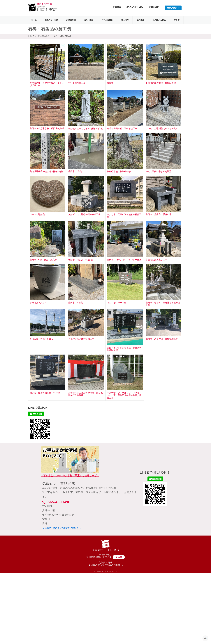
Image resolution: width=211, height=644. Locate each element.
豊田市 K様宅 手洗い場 (81, 260)
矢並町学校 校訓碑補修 (119, 171)
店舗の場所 (154, 7)
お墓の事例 (71, 20)
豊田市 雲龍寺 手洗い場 (159, 214)
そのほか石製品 (159, 20)
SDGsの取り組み (135, 7)
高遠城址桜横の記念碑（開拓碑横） (47, 171)
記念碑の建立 (44, 36)
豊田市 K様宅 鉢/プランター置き (124, 260)
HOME (31, 36)
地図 (119, 557)
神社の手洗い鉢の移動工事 (81, 339)
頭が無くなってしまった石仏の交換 (85, 128)
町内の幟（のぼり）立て (41, 339)
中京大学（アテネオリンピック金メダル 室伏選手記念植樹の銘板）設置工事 (124, 395)
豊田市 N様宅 (75, 303)
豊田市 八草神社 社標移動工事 (162, 339)
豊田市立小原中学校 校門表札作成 (47, 128)
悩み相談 (140, 20)
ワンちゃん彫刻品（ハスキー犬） (162, 128)
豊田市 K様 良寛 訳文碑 (43, 260)
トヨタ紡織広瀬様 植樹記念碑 (161, 83)
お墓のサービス (51, 20)
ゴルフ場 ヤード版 (117, 303)
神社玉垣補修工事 (77, 83)
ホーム (34, 20)
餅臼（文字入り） (38, 303)
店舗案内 (117, 7)
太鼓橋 (110, 83)
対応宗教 (125, 20)
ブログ (177, 20)
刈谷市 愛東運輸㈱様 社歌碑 (45, 393)
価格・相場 (89, 20)
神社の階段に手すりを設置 (159, 171)
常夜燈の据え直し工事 (156, 260)
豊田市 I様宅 (75, 171)
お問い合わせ (173, 8)
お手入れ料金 (107, 20)
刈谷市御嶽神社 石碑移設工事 (122, 128)
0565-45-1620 (57, 502)
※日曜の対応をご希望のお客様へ (61, 528)
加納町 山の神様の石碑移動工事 (84, 214)
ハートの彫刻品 (37, 214)
